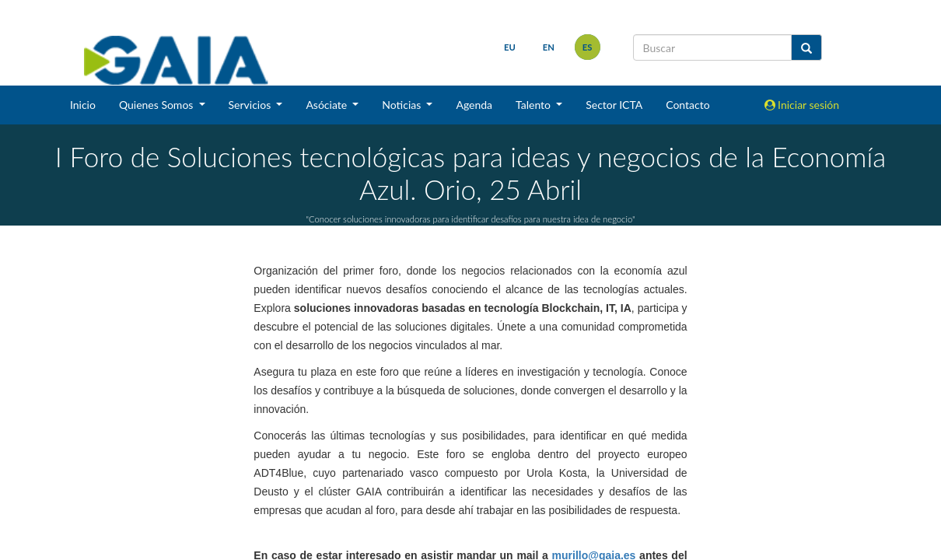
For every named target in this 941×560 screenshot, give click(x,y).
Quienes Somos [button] (157, 105)
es (588, 47)
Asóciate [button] (327, 105)
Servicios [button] (251, 105)
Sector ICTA (614, 105)
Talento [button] (535, 105)
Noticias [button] (403, 105)
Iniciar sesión (802, 105)
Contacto (687, 105)
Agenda (474, 105)
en (549, 47)
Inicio (83, 105)
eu (510, 47)
